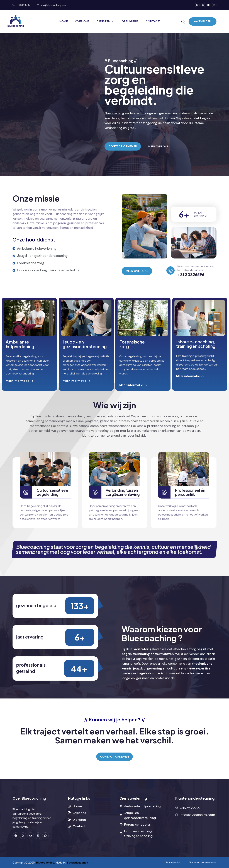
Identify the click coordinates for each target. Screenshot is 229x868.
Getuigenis (130, 21)
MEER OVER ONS (158, 146)
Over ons (82, 21)
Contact (153, 21)
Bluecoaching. (45, 863)
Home (64, 21)
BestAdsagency (77, 863)
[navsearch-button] (183, 22)
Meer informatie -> (20, 381)
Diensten (105, 21)
